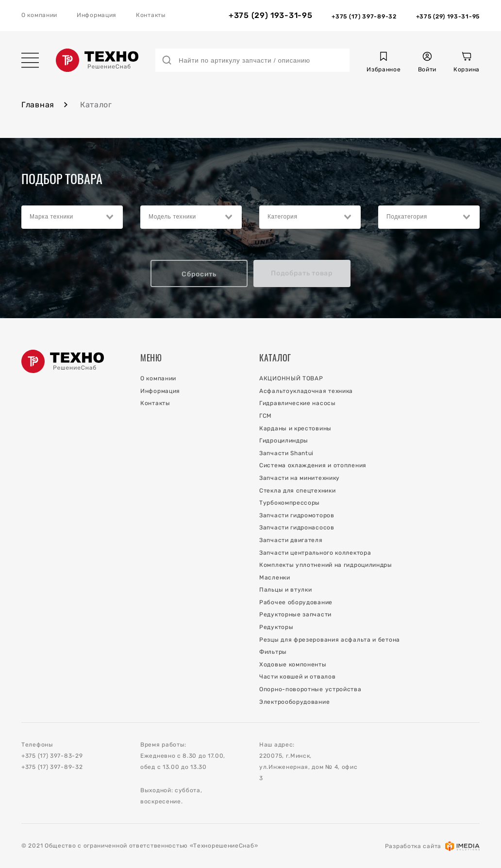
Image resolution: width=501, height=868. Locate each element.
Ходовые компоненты (293, 664)
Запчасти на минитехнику (300, 478)
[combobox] (72, 217)
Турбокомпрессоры (290, 503)
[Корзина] (467, 63)
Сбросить (199, 274)
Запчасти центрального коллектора (315, 553)
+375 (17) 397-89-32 (52, 767)
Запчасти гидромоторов (297, 515)
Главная (38, 105)
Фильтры (273, 652)
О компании (39, 15)
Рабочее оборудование (296, 602)
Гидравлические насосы (298, 403)
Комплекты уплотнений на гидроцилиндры (326, 565)
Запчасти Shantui (286, 453)
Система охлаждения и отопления (313, 465)
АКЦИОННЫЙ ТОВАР (291, 378)
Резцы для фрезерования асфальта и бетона (330, 640)
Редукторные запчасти (295, 614)
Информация (97, 15)
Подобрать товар (302, 273)
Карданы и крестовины (295, 428)
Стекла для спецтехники (297, 491)
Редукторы (276, 627)
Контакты (151, 15)
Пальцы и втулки (286, 590)
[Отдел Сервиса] (448, 16)
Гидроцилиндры (284, 441)
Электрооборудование (294, 702)
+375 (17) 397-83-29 (52, 756)
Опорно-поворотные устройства (310, 689)
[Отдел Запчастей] (364, 16)
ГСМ (266, 416)
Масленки (275, 578)
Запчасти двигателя (291, 540)
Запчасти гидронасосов (297, 528)
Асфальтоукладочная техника (306, 391)
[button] (384, 63)
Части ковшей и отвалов (297, 677)
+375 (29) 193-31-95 (270, 16)
